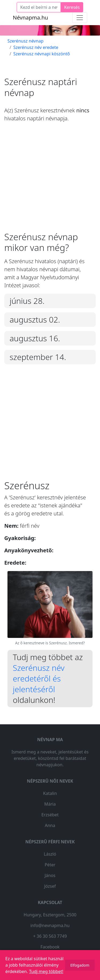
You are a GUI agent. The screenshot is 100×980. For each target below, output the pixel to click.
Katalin (50, 793)
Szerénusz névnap (25, 41)
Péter (50, 865)
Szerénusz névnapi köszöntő (42, 54)
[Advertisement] (50, 181)
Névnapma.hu (30, 18)
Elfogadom (80, 965)
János (50, 875)
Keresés (72, 7)
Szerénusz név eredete (36, 47)
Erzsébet (50, 815)
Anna (50, 825)
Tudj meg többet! (46, 971)
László (50, 854)
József (50, 886)
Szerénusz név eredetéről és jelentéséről (39, 678)
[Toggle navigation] (80, 18)
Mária (50, 804)
